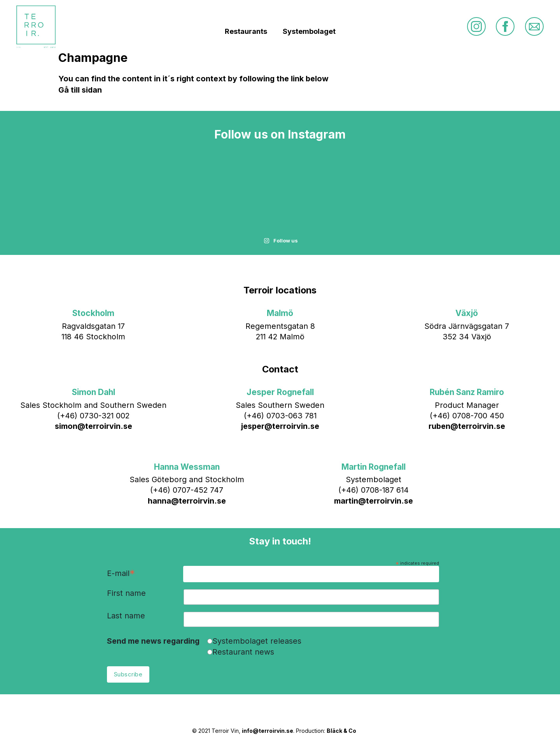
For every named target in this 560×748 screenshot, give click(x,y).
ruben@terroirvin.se (467, 426)
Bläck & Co (341, 731)
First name (126, 593)
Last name (126, 616)
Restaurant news (243, 652)
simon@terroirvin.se (94, 426)
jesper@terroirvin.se (280, 426)
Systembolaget (309, 31)
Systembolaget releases (257, 641)
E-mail (121, 574)
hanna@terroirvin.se (187, 501)
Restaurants (246, 31)
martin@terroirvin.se (374, 501)
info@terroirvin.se (268, 731)
